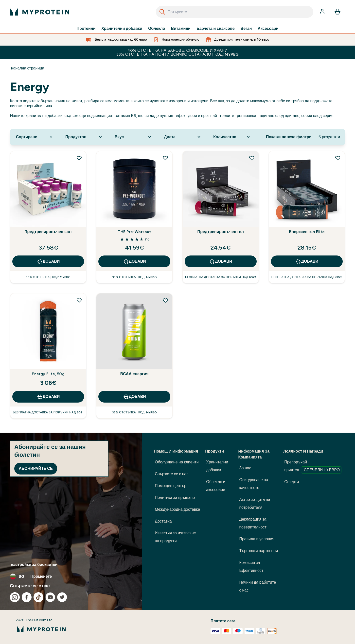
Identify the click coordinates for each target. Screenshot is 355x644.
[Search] (162, 12)
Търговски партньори (258, 551)
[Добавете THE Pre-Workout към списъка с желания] (165, 158)
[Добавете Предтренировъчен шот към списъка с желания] (79, 158)
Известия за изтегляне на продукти (175, 537)
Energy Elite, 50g (48, 374)
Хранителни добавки (122, 29)
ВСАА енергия (134, 374)
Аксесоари (268, 29)
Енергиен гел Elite (307, 232)
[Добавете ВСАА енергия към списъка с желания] (165, 300)
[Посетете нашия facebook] (27, 597)
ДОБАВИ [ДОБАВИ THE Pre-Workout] (134, 261)
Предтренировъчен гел (221, 232)
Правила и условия (257, 539)
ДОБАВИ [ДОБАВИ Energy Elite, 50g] (48, 397)
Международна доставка (177, 509)
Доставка (163, 521)
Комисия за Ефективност (251, 567)
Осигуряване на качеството (254, 484)
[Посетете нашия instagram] (15, 597)
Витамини (181, 29)
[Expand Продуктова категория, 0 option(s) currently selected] (84, 137)
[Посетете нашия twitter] (62, 597)
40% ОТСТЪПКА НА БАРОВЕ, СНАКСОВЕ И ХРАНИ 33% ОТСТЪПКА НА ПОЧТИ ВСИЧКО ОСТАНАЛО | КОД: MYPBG (178, 52)
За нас (245, 468)
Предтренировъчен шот (48, 232)
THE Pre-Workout (134, 232)
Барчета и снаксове (216, 29)
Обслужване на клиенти (177, 462)
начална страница (28, 68)
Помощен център (171, 486)
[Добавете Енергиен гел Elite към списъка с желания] (338, 158)
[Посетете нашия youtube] (50, 597)
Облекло (157, 29)
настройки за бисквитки (34, 565)
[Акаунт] (323, 12)
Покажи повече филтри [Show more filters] (289, 137)
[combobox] (235, 12)
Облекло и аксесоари (216, 486)
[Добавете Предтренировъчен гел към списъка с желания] (252, 158)
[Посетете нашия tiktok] (38, 597)
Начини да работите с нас (257, 586)
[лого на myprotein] (40, 12)
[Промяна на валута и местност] (71, 576)
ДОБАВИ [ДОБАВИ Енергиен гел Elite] (307, 261)
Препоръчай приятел (313, 467)
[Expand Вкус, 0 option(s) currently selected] (133, 137)
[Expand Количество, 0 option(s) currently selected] (232, 137)
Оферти (292, 482)
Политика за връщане (175, 498)
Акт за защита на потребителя (255, 503)
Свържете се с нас (172, 474)
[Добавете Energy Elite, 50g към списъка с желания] (79, 300)
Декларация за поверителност (253, 523)
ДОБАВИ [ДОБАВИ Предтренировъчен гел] (221, 261)
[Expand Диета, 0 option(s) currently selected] (183, 137)
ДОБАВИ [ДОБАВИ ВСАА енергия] (134, 397)
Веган (246, 29)
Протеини (86, 29)
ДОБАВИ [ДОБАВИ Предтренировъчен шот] (48, 261)
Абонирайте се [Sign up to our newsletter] (36, 468)
